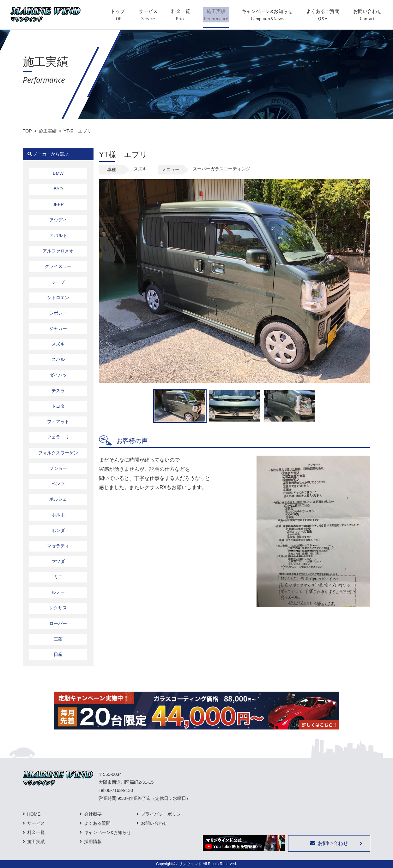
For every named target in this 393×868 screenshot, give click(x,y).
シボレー (58, 313)
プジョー (58, 468)
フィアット (58, 422)
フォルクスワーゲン (58, 453)
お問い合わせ (154, 823)
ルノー (58, 592)
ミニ (58, 577)
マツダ (58, 561)
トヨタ (58, 406)
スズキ (58, 344)
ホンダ (58, 530)
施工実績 (48, 131)
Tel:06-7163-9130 (116, 790)
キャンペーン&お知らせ (108, 832)
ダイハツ (58, 375)
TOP (27, 131)
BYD (58, 189)
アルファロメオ (58, 251)
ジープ (58, 282)
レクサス (58, 608)
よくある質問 (97, 823)
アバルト (58, 235)
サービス (36, 823)
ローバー (58, 623)
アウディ (58, 220)
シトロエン (58, 298)
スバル (58, 359)
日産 (58, 654)
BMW (58, 173)
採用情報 (93, 841)
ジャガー (58, 328)
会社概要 (93, 814)
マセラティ (58, 546)
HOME (34, 814)
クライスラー (58, 266)
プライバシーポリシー (163, 814)
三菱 (58, 639)
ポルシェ (58, 499)
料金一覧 (36, 832)
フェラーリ (58, 437)
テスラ (58, 391)
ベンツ (58, 484)
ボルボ (58, 515)
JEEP (58, 204)
